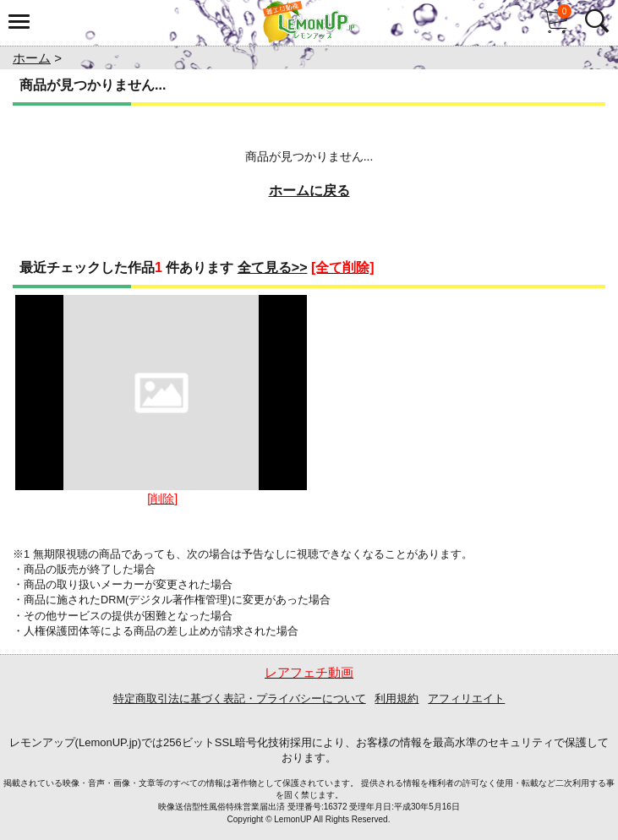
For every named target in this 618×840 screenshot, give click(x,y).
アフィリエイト (466, 698)
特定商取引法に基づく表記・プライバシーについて (240, 698)
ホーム (32, 58)
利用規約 (397, 698)
